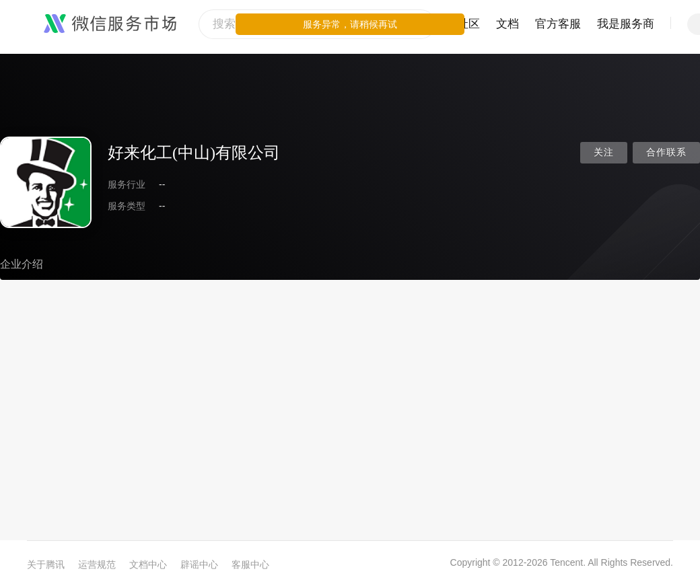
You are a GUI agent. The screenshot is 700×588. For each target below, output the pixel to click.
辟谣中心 (199, 564)
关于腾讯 (46, 564)
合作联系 (666, 152)
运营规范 (97, 564)
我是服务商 (626, 24)
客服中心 (250, 564)
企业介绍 (22, 264)
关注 (604, 152)
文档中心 (148, 564)
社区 (468, 24)
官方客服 (558, 24)
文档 (508, 24)
